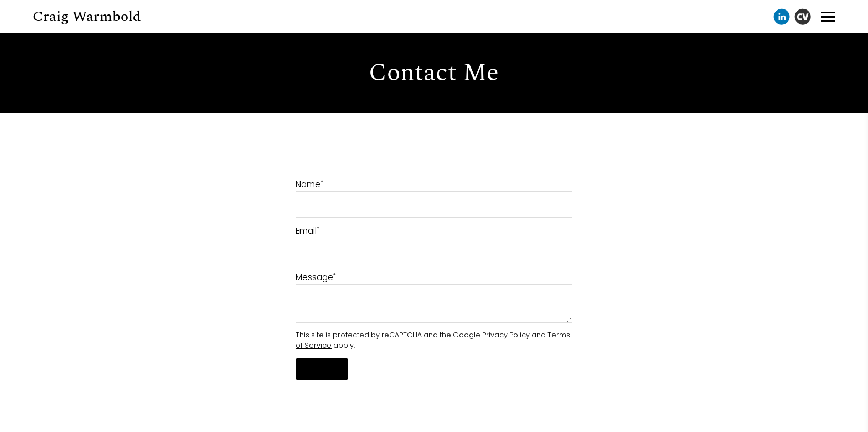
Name (309, 184)
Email (308, 231)
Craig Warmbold (87, 17)
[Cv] (803, 17)
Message (316, 277)
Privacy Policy (506, 335)
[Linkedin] (782, 17)
